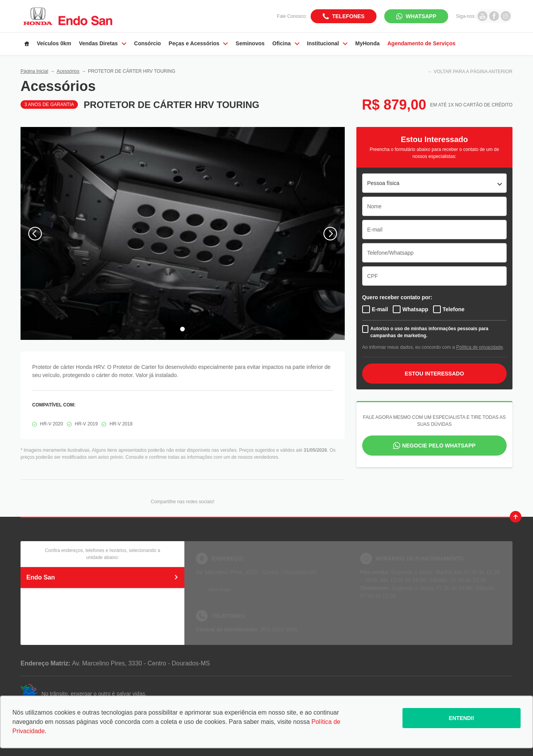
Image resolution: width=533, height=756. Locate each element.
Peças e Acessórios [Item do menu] (198, 43)
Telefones (348, 16)
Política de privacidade (479, 347)
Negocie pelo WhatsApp (439, 446)
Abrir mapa (219, 590)
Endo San (102, 577)
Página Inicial (34, 71)
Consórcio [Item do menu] (147, 43)
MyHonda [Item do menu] (367, 43)
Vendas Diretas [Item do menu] (103, 43)
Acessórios (68, 71)
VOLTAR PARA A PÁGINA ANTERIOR (473, 72)
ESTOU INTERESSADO (434, 374)
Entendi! (461, 718)
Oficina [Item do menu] (286, 43)
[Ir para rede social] (482, 16)
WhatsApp (421, 16)
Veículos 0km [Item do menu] (54, 43)
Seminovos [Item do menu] (250, 43)
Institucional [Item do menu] (327, 43)
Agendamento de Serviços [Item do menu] (421, 43)
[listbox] (434, 183)
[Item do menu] (27, 44)
